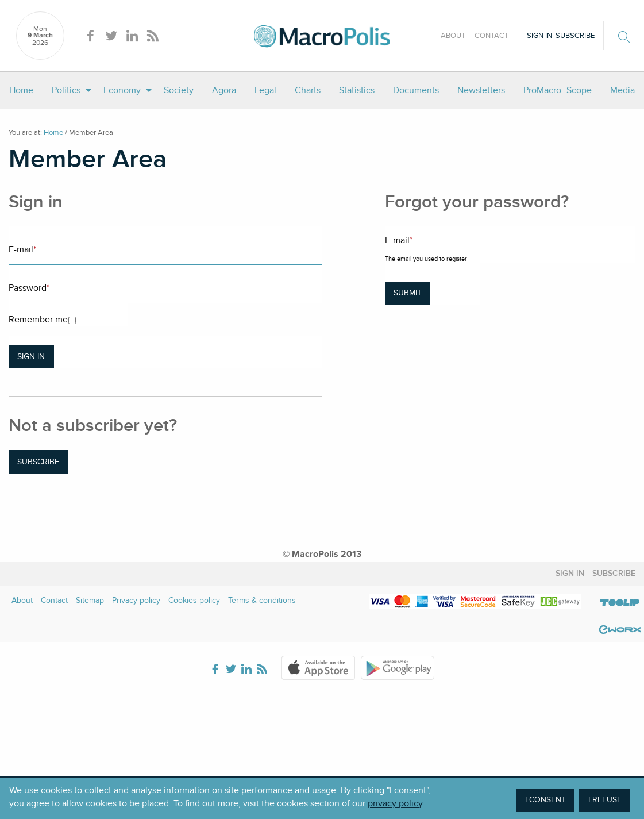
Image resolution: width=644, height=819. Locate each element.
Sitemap (90, 600)
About (453, 36)
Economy (122, 90)
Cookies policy (194, 600)
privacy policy (395, 803)
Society (179, 90)
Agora (224, 90)
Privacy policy (136, 600)
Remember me (38, 320)
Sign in (539, 36)
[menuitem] (21, 90)
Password (29, 288)
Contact (491, 36)
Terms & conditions (262, 600)
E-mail (22, 249)
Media (622, 90)
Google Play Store (398, 668)
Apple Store (318, 668)
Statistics (357, 90)
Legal (265, 90)
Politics (66, 90)
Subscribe (575, 36)
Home (21, 90)
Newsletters (481, 90)
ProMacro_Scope (558, 90)
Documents (416, 90)
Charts (308, 90)
